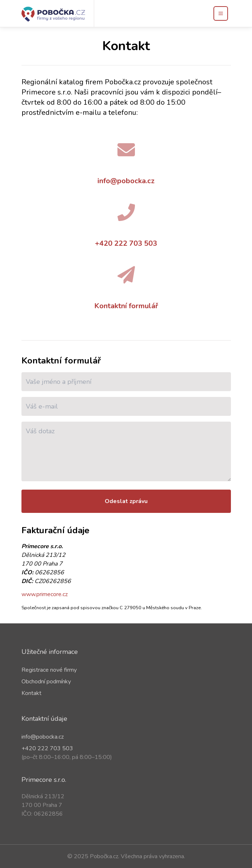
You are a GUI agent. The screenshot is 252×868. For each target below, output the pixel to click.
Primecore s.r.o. (44, 780)
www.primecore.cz (45, 594)
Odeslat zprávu (126, 501)
